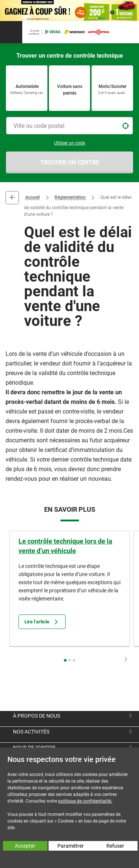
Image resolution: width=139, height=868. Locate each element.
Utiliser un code (69, 143)
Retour (12, 198)
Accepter (25, 846)
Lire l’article (42, 622)
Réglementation (71, 198)
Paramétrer (71, 846)
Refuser (115, 846)
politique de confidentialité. (85, 801)
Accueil (32, 198)
